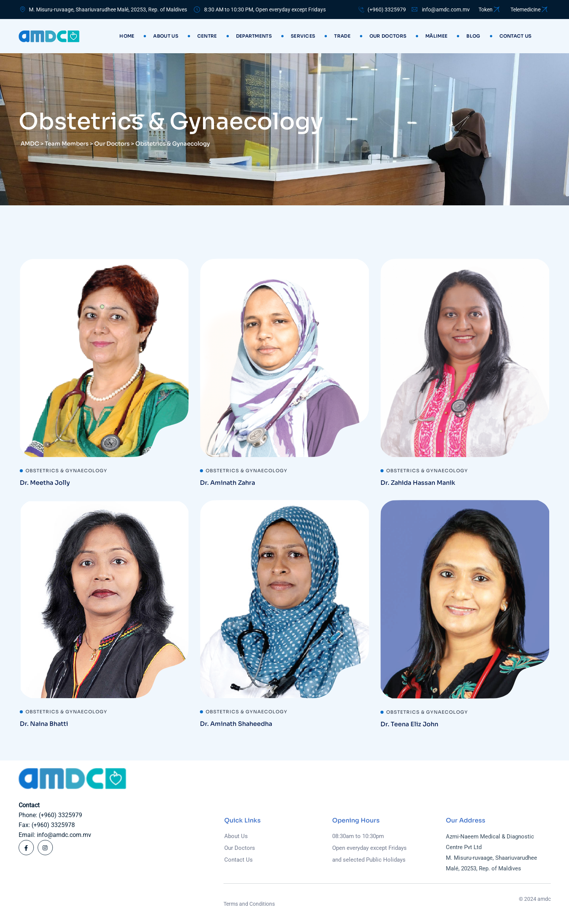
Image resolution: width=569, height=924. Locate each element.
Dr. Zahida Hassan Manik (418, 483)
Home (127, 36)
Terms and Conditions (249, 904)
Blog (473, 36)
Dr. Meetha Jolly (45, 483)
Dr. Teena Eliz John (409, 724)
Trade (342, 36)
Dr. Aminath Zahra (227, 483)
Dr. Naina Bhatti (44, 724)
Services (303, 36)
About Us (166, 36)
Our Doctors (388, 36)
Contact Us (239, 860)
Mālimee (436, 36)
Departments (254, 36)
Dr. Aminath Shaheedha (236, 724)
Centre (207, 36)
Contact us (516, 36)
